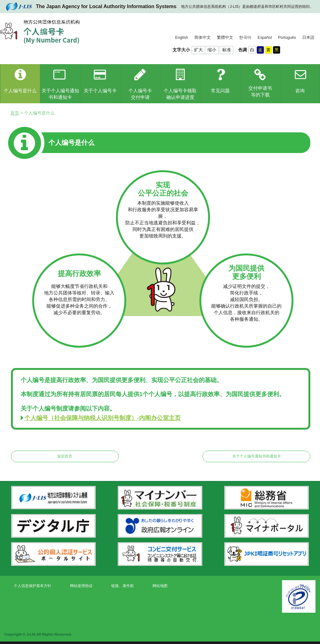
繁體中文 (225, 38)
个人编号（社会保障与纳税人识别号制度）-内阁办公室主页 (102, 418)
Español (265, 38)
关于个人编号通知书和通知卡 (257, 456)
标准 (227, 50)
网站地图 (160, 586)
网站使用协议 (81, 586)
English (181, 38)
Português (287, 38)
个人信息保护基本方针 (32, 586)
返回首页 (65, 456)
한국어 (245, 38)
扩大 (198, 50)
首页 (15, 113)
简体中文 (202, 38)
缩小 (212, 50)
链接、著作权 (122, 586)
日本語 (308, 38)
